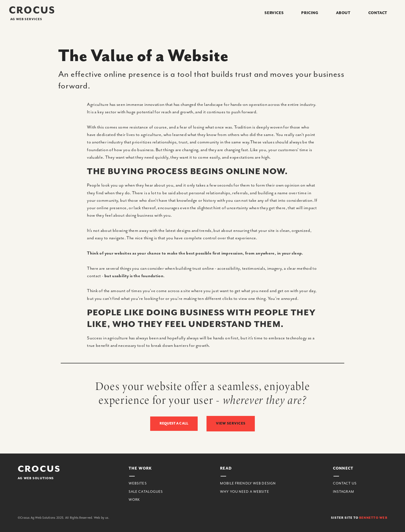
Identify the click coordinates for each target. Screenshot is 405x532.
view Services (231, 423)
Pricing (310, 13)
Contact (378, 13)
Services (274, 13)
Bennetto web (373, 518)
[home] (32, 13)
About (343, 13)
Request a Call (174, 424)
